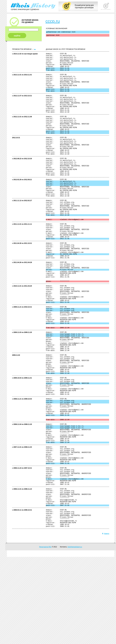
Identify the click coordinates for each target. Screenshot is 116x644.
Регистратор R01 (45, 634)
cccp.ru (53, 21)
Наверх (106, 621)
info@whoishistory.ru (75, 634)
